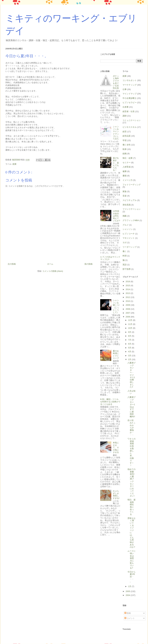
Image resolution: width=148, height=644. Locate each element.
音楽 (125, 196)
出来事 (126, 107)
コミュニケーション (132, 120)
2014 (128, 289)
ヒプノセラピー (130, 102)
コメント (130, 618)
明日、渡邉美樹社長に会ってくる (132, 507)
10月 (131, 328)
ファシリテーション (132, 209)
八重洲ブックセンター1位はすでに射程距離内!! (132, 407)
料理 (125, 256)
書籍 (125, 176)
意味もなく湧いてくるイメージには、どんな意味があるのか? (132, 533)
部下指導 (127, 269)
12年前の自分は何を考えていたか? (116, 216)
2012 (128, 297)
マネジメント (129, 238)
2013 (128, 293)
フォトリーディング (132, 185)
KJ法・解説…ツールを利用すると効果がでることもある (110, 402)
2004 (128, 595)
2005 (128, 591)
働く (125, 251)
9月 (130, 332)
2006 (128, 317)
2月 (130, 359)
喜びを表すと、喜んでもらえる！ (116, 164)
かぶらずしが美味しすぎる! (116, 495)
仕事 (125, 89)
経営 (125, 132)
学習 (125, 140)
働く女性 (127, 145)
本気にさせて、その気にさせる (116, 447)
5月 (130, 348)
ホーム (50, 264)
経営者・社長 (129, 111)
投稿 (128, 613)
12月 (131, 320)
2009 (128, 305)
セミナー (127, 163)
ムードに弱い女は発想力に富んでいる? (132, 559)
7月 (130, 340)
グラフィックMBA (131, 220)
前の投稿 (88, 264)
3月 (130, 356)
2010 (128, 301)
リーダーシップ (130, 247)
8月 (130, 336)
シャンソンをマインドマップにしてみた (116, 133)
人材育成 (127, 167)
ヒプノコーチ (129, 234)
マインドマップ (130, 94)
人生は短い (132, 392)
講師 (125, 116)
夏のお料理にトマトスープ (116, 355)
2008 (128, 309)
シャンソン (128, 229)
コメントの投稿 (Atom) (53, 271)
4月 (130, 352)
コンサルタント (130, 80)
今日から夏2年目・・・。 (132, 577)
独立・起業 (128, 158)
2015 (128, 285)
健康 (125, 171)
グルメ (126, 225)
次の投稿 (12, 264)
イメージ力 (128, 180)
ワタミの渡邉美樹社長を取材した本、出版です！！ (132, 452)
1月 (130, 586)
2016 (128, 281)
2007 (128, 313)
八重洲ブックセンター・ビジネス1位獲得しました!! (132, 375)
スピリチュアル (130, 200)
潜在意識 (127, 205)
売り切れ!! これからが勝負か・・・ (132, 428)
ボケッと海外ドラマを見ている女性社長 (116, 82)
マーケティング (130, 85)
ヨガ (125, 242)
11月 (131, 324)
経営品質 (127, 136)
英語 (125, 265)
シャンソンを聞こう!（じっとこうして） (116, 306)
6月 (130, 344)
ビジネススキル (130, 127)
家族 (125, 191)
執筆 (125, 149)
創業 (14, 164)
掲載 (125, 216)
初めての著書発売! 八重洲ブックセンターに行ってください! (132, 483)
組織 (125, 154)
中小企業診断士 (130, 98)
